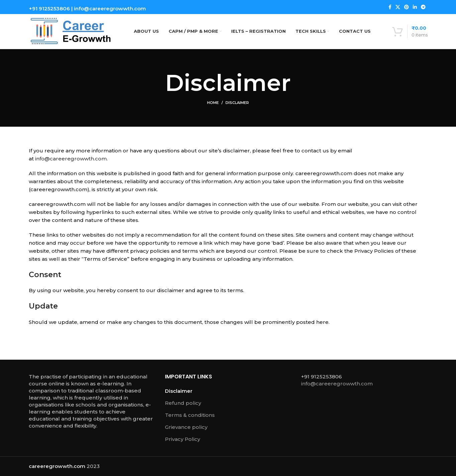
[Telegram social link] (423, 7)
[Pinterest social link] (406, 7)
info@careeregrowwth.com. (71, 159)
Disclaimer (179, 391)
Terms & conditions (190, 415)
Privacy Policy (183, 439)
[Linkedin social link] (415, 7)
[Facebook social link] (390, 7)
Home (213, 103)
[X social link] (398, 7)
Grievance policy (186, 427)
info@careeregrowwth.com (110, 9)
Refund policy (183, 403)
